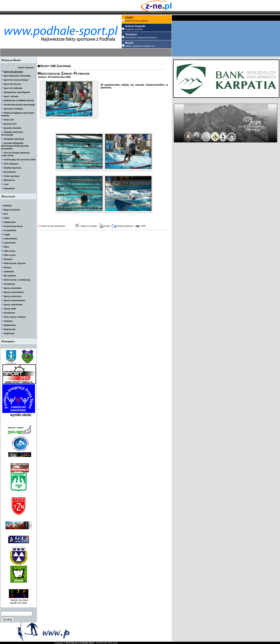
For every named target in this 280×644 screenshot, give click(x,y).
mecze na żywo (19, 600)
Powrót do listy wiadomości (53, 226)
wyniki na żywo (18, 603)
